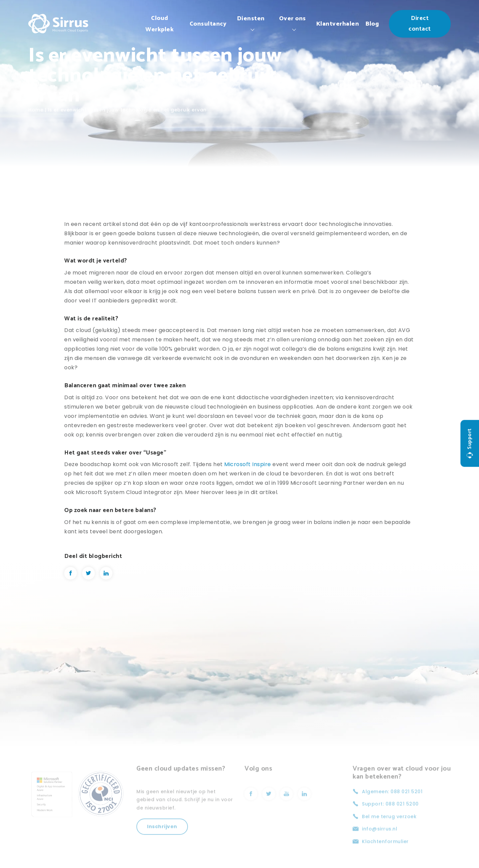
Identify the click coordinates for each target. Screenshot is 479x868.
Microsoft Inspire (248, 464)
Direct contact (420, 24)
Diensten (251, 19)
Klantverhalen (338, 24)
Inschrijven (162, 839)
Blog (372, 24)
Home (36, 110)
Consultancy (208, 24)
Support (470, 443)
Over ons (293, 19)
